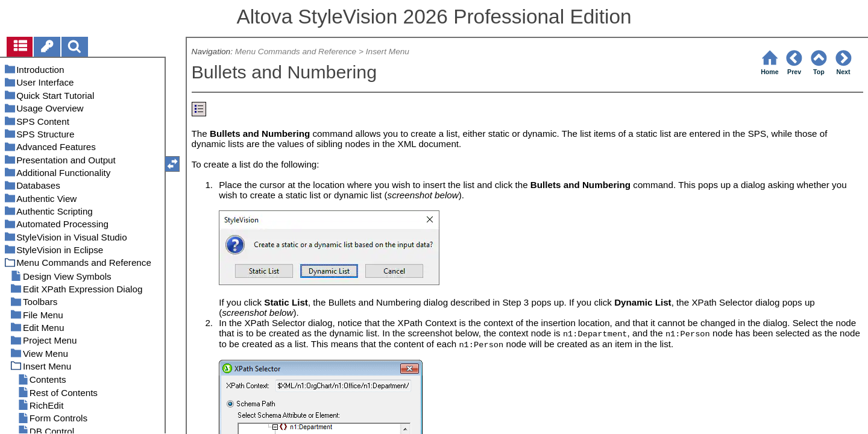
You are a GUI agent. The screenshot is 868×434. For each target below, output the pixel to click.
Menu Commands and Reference (296, 52)
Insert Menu (388, 52)
